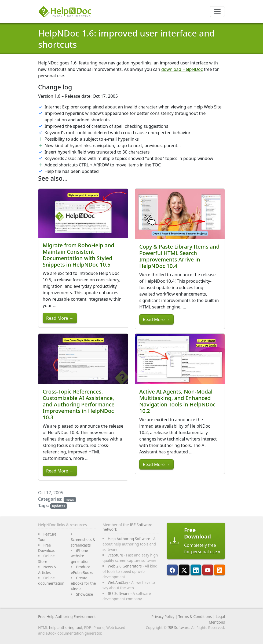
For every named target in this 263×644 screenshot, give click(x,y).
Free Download (47, 548)
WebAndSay (118, 582)
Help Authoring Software (129, 539)
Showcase (84, 594)
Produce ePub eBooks (82, 570)
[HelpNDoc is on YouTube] (208, 570)
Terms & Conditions (195, 616)
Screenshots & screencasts (83, 542)
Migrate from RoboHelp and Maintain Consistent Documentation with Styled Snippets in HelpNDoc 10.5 (78, 255)
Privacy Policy (163, 616)
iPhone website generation (80, 556)
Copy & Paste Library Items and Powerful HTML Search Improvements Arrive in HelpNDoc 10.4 (179, 256)
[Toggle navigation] (217, 12)
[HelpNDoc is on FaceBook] (172, 570)
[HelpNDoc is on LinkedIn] (196, 570)
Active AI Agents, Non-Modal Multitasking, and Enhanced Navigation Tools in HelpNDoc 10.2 (177, 401)
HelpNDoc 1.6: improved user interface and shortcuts (126, 39)
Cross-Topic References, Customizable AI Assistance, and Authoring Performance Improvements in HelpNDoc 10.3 (79, 404)
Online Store (46, 559)
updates (59, 506)
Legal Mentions (217, 619)
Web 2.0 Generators (125, 566)
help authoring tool (66, 627)
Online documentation (51, 581)
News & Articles (47, 570)
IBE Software (119, 593)
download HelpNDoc (182, 69)
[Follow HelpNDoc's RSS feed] (220, 570)
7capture (116, 555)
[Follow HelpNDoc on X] (184, 570)
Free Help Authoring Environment (67, 616)
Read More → (60, 318)
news (70, 499)
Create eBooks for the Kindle (83, 583)
